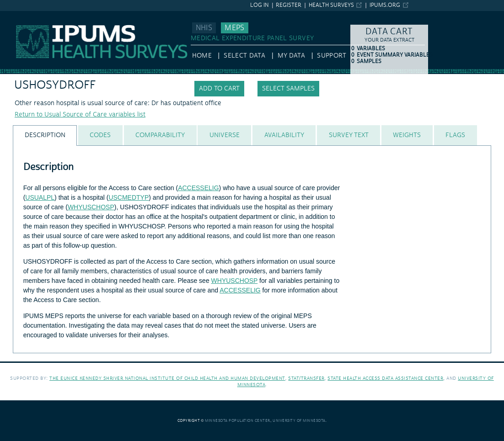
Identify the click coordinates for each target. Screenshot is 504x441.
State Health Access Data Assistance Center (385, 378)
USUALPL (40, 197)
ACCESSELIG (198, 188)
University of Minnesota (299, 421)
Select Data (244, 56)
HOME (202, 56)
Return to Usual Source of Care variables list (80, 115)
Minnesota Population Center (238, 421)
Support (331, 56)
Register (289, 5)
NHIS (204, 28)
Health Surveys (331, 5)
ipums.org (385, 5)
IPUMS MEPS (19, 15)
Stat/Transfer (306, 378)
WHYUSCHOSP (91, 207)
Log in (260, 5)
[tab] (45, 135)
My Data (291, 56)
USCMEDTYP (129, 197)
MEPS (234, 28)
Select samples (288, 89)
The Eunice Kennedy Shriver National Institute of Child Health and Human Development (167, 378)
